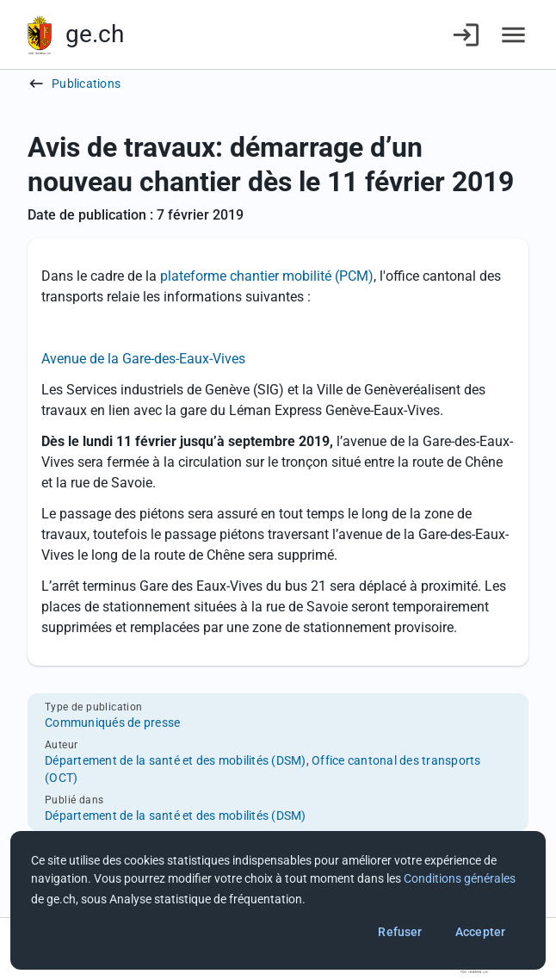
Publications (86, 84)
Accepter (480, 932)
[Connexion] (466, 35)
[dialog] (278, 900)
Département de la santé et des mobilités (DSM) (176, 760)
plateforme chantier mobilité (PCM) (267, 276)
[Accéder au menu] (513, 35)
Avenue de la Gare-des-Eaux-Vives (143, 359)
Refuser (400, 932)
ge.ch (95, 34)
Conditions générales (460, 878)
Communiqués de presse (112, 723)
